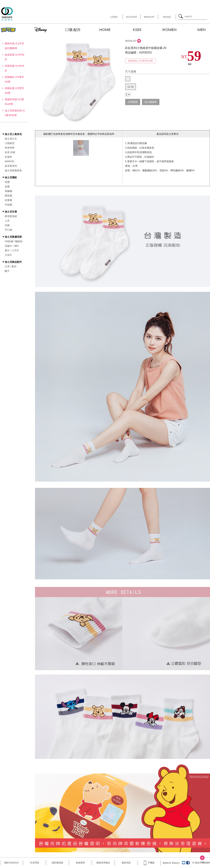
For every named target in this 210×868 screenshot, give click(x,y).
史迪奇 (8, 157)
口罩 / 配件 (11, 266)
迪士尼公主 (11, 139)
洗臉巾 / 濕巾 (12, 246)
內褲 (7, 225)
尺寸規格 (131, 72)
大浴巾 (8, 255)
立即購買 (133, 102)
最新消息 (126, 863)
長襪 (7, 182)
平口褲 (8, 230)
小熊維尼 (10, 143)
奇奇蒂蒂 (10, 148)
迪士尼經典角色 (13, 170)
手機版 (149, 863)
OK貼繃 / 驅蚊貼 (14, 241)
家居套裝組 (11, 216)
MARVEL (10, 161)
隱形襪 (8, 196)
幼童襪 (8, 200)
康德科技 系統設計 (171, 863)
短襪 (7, 186)
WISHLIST (131, 41)
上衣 (7, 221)
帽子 (7, 271)
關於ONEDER (12, 863)
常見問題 (34, 863)
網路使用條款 (103, 863)
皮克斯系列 (11, 166)
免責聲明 (80, 863)
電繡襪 (8, 191)
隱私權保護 (57, 863)
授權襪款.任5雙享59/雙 (140, 61)
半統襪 (8, 205)
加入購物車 (151, 102)
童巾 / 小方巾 (12, 250)
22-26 (131, 87)
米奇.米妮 (10, 152)
